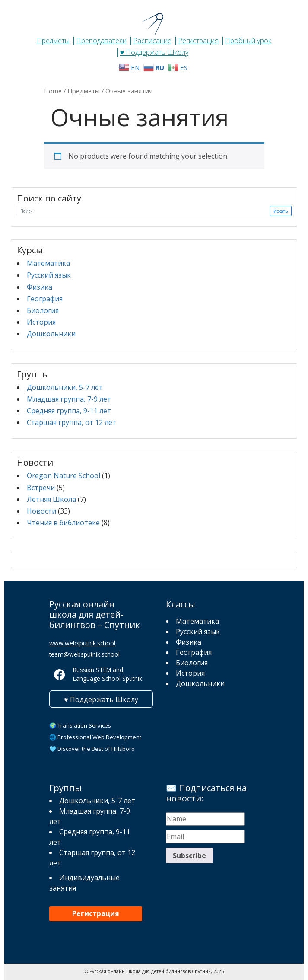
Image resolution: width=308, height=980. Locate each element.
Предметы (53, 41)
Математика (48, 263)
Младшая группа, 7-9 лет (69, 399)
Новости (41, 511)
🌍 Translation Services (80, 725)
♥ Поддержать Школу (154, 52)
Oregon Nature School (64, 476)
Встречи (41, 488)
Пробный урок (248, 41)
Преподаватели (101, 41)
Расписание (152, 41)
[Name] (205, 819)
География (45, 299)
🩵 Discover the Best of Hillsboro (92, 749)
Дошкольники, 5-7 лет (65, 387)
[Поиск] (144, 211)
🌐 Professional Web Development (95, 737)
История (41, 322)
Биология (43, 310)
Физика (40, 287)
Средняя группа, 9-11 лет (69, 411)
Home (53, 91)
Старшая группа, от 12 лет (71, 422)
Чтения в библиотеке (63, 523)
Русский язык (49, 275)
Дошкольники (51, 334)
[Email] (205, 837)
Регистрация (198, 41)
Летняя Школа (51, 499)
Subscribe (189, 856)
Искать (281, 211)
